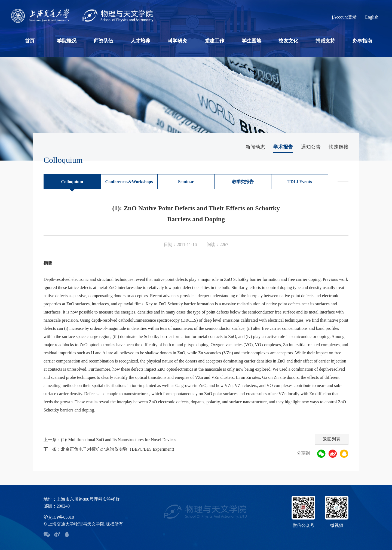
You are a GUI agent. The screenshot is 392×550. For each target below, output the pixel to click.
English (372, 17)
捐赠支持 (325, 41)
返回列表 (331, 439)
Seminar (186, 182)
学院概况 (67, 41)
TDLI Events (300, 182)
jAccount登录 (344, 17)
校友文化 (288, 41)
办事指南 (362, 41)
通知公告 (311, 147)
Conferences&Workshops (129, 182)
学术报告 (283, 147)
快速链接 (339, 147)
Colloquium (72, 182)
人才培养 (140, 41)
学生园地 (252, 41)
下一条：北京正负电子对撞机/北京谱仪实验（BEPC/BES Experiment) (109, 449)
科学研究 (177, 41)
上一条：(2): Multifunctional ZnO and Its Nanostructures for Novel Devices (111, 440)
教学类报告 (243, 182)
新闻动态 (255, 147)
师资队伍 (103, 41)
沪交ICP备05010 (59, 517)
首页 (30, 41)
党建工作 (215, 41)
